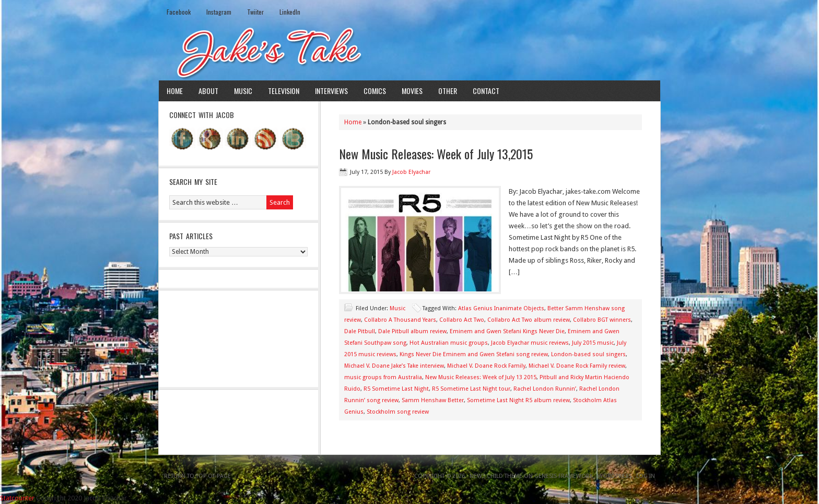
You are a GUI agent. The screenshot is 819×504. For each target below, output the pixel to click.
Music (243, 91)
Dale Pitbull (360, 331)
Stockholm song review (398, 412)
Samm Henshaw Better (433, 400)
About (208, 91)
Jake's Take (409, 52)
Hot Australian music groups (449, 343)
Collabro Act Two (462, 320)
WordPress (615, 476)
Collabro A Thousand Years (400, 320)
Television (284, 91)
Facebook (179, 12)
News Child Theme (496, 476)
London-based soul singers (588, 354)
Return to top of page (197, 476)
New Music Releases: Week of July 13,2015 (436, 154)
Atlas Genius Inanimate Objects (501, 308)
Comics (375, 91)
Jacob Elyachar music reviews (530, 343)
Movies (412, 91)
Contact (486, 91)
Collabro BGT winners (602, 320)
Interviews (331, 91)
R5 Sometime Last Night (396, 389)
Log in (646, 476)
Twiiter (255, 12)
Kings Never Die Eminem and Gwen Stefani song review (474, 354)
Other (448, 91)
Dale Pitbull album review (412, 331)
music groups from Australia (383, 377)
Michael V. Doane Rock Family (486, 366)
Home (175, 91)
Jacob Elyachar (411, 172)
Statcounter (17, 498)
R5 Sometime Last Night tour (471, 389)
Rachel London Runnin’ (545, 389)
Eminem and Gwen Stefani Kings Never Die (507, 331)
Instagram (219, 12)
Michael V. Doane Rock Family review (577, 366)
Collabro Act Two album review (529, 320)
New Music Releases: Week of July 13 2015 (481, 377)
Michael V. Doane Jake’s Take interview (394, 366)
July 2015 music (593, 343)
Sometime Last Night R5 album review (518, 400)
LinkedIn (290, 12)
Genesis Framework (564, 476)
